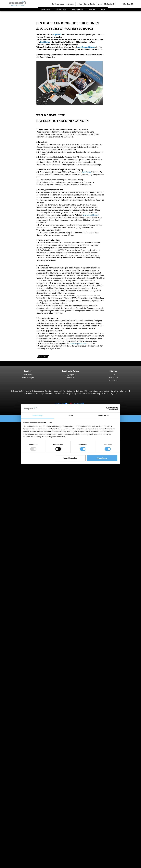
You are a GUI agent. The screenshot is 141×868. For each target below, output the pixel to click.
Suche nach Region (17, 627)
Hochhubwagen (20, 524)
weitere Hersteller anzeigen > (25, 662)
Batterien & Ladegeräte (18, 778)
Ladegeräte (18, 783)
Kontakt (12, 839)
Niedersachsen (19, 620)
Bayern (16, 602)
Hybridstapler (19, 678)
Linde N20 (22, 569)
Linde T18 (22, 519)
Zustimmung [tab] (38, 416)
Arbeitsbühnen (15, 801)
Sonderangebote (16, 690)
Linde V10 (22, 572)
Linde (15, 655)
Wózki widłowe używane (65, 393)
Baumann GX (23, 496)
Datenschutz (113, 377)
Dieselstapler (19, 667)
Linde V (21, 567)
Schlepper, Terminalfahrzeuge (26, 579)
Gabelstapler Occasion (43, 391)
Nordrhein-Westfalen (22, 622)
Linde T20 (22, 516)
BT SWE (21, 534)
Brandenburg (19, 607)
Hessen (16, 615)
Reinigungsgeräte (16, 788)
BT (14, 647)
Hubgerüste (14, 766)
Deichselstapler (19, 504)
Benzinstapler (19, 675)
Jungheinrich (18, 652)
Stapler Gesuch (15, 683)
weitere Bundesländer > (23, 625)
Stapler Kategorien (16, 688)
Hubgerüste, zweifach (22, 771)
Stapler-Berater (90, 4)
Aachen (16, 630)
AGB (113, 375)
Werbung (13, 844)
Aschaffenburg (19, 640)
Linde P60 (22, 592)
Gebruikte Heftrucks (75, 391)
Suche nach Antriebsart (18, 665)
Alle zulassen (102, 458)
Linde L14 (22, 526)
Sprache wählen (11, 865)
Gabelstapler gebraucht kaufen (63, 4)
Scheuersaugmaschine (22, 796)
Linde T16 (22, 511)
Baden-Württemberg (22, 599)
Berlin (16, 605)
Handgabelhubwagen (22, 680)
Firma (11, 836)
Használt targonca (109, 393)
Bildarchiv (71, 377)
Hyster (16, 650)
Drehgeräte (18, 758)
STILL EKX (22, 562)
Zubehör (17, 786)
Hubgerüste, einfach (22, 768)
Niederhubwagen (20, 506)
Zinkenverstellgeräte (22, 761)
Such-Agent (13, 816)
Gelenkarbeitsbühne (22, 804)
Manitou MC (23, 468)
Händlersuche (61, 9)
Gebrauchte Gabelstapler (21, 391)
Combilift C (22, 494)
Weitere (16, 763)
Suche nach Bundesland (19, 597)
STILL (15, 657)
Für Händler (28, 375)
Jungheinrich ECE (25, 564)
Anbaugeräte (14, 753)
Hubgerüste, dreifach (22, 773)
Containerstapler (20, 486)
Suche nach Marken (17, 645)
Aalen (16, 632)
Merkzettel (109, 4)
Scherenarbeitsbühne (22, 806)
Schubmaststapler (21, 542)
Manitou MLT (23, 481)
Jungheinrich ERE (25, 514)
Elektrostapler (19, 670)
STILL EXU (22, 509)
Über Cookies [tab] (104, 416)
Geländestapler (19, 463)
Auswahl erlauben (70, 458)
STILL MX (21, 549)
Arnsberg (17, 637)
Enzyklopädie (71, 375)
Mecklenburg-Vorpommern (24, 617)
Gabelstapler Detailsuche (19, 685)
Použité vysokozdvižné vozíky (88, 393)
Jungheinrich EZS (24, 587)
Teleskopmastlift (20, 808)
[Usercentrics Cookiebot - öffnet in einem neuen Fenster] (108, 408)
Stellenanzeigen (28, 377)
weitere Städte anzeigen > (24, 642)
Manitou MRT (23, 479)
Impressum (113, 380)
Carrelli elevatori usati (120, 391)
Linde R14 (22, 547)
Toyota (16, 660)
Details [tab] (70, 416)
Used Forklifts (59, 391)
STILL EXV (22, 532)
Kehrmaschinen (20, 791)
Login (100, 4)
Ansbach (17, 635)
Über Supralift (128, 4)
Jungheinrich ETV (25, 544)
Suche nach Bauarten (18, 426)
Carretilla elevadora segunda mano (38, 393)
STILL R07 (22, 589)
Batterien (17, 781)
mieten (79, 4)
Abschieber (18, 756)
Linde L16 (22, 536)
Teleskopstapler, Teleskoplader (26, 474)
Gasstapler (18, 673)
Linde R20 (22, 554)
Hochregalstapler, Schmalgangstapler (29, 577)
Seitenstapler (19, 491)
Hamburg (17, 612)
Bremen (16, 610)
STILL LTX (21, 584)
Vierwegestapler (20, 501)
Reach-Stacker (19, 489)
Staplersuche (45, 9)
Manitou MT (23, 476)
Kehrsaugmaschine (21, 793)
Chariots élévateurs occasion (97, 391)
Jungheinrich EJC (24, 529)
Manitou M (22, 466)
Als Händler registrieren (18, 860)
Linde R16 (22, 552)
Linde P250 (22, 582)
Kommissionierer (20, 559)
